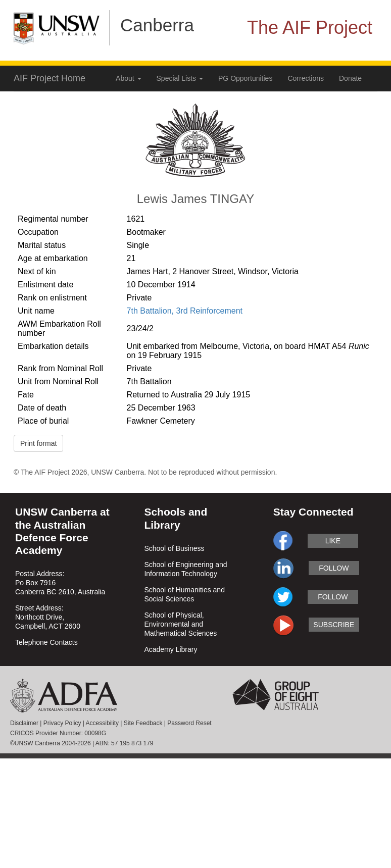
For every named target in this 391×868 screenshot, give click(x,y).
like (333, 541)
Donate (350, 78)
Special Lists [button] (180, 78)
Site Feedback (143, 723)
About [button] (128, 78)
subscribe (334, 625)
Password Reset (189, 723)
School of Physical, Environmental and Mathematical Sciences (180, 624)
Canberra (157, 25)
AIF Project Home (50, 78)
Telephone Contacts (46, 642)
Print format (38, 443)
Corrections (306, 78)
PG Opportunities (245, 78)
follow (334, 568)
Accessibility (102, 723)
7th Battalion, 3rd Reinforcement (185, 311)
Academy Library (170, 649)
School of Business (174, 548)
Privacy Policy (62, 723)
